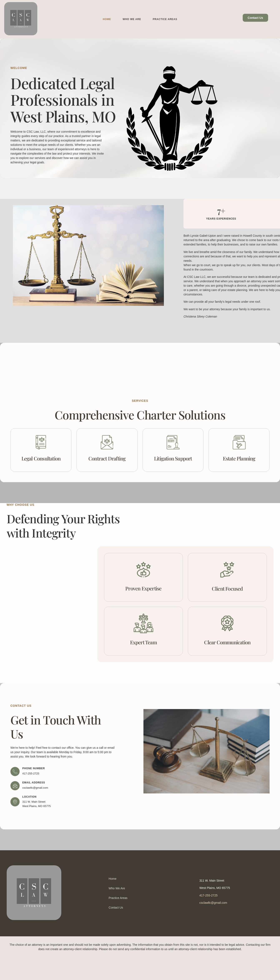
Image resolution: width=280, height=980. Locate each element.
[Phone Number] (15, 772)
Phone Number (34, 768)
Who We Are (132, 19)
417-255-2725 (208, 895)
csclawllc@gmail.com (213, 903)
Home (107, 19)
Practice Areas (165, 19)
